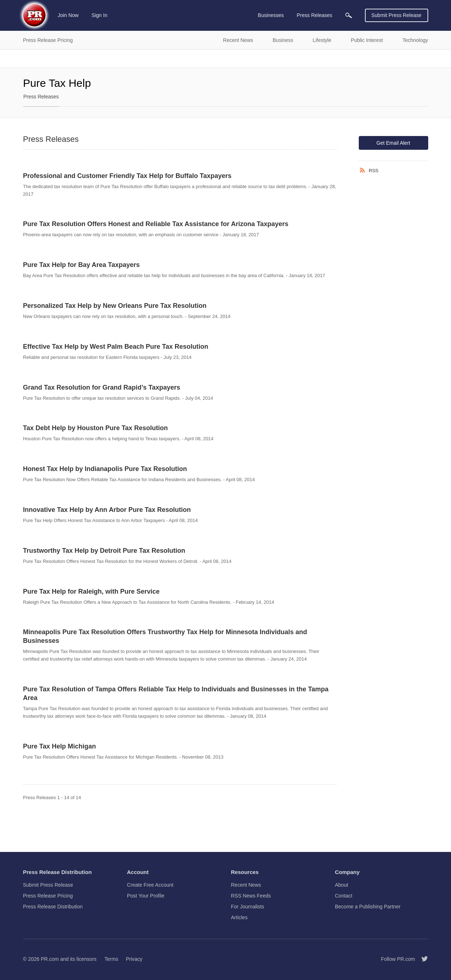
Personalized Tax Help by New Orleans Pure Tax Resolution (115, 306)
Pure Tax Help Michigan (60, 746)
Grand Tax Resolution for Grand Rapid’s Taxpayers (102, 387)
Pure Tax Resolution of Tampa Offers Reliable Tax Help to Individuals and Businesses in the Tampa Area (176, 693)
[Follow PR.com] (422, 959)
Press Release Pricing (48, 896)
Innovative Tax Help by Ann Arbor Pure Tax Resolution (107, 510)
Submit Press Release (397, 15)
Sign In (99, 15)
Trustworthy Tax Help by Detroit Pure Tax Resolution (104, 551)
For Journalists (248, 907)
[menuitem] (349, 15)
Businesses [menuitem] (271, 15)
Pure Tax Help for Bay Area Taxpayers (82, 265)
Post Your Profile (146, 896)
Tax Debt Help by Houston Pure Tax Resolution (95, 428)
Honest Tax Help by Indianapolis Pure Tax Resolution (105, 469)
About (342, 885)
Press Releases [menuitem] (314, 15)
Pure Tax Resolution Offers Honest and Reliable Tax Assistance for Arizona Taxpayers (156, 224)
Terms (111, 959)
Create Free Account (150, 885)
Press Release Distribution (53, 907)
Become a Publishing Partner (368, 907)
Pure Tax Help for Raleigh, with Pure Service (92, 591)
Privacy (134, 959)
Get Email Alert (393, 143)
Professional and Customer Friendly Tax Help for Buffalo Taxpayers (127, 176)
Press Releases (41, 97)
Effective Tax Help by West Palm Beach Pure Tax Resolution (116, 347)
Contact (344, 896)
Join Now (68, 15)
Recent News (246, 885)
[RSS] (364, 170)
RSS (374, 171)
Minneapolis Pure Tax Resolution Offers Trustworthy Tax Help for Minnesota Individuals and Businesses (165, 636)
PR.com (50, 959)
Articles (239, 917)
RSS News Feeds (251, 896)
